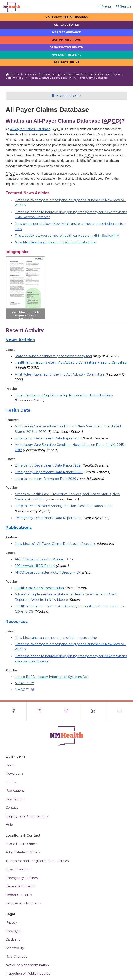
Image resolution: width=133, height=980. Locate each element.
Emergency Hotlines (22, 878)
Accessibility (15, 948)
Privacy (11, 923)
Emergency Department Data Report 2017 (48, 438)
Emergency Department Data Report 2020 (49, 472)
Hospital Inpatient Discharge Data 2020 (46, 479)
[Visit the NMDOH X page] (40, 711)
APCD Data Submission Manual (39, 559)
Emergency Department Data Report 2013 (48, 518)
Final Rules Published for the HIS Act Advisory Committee (60, 374)
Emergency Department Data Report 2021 (48, 465)
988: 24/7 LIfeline (66, 62)
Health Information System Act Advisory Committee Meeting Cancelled (71, 362)
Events (11, 782)
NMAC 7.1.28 (25, 690)
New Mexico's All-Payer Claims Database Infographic (25, 317)
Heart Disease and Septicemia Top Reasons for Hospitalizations (64, 395)
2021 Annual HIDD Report (35, 566)
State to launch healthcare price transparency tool (53, 356)
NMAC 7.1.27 (24, 683)
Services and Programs (23, 903)
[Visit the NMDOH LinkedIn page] (93, 711)
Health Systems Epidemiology (48, 78)
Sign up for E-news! (66, 40)
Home (15, 74)
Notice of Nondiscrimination (27, 965)
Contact (12, 808)
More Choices (66, 96)
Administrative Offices (23, 852)
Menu (104, 6)
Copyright (13, 931)
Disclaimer (14, 940)
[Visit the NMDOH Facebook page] (13, 711)
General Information (21, 886)
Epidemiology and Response (61, 74)
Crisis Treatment (18, 869)
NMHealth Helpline (66, 55)
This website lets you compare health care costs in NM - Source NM (67, 236)
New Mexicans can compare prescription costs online (56, 242)
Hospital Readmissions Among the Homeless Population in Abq (64, 506)
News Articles (20, 340)
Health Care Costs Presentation (39, 588)
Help (9, 825)
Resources (17, 622)
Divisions (31, 74)
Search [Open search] (123, 6)
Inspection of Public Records (28, 974)
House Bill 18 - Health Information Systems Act (51, 677)
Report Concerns (19, 895)
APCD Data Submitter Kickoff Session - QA (48, 572)
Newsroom (14, 774)
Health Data (18, 410)
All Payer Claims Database (30, 129)
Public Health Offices (22, 844)
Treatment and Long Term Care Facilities (37, 861)
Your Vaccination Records (67, 17)
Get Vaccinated (66, 25)
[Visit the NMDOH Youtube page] (120, 711)
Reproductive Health (66, 47)
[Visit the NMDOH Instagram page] (66, 711)
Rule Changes (16, 957)
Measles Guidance (66, 32)
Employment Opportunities (27, 816)
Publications (19, 528)
